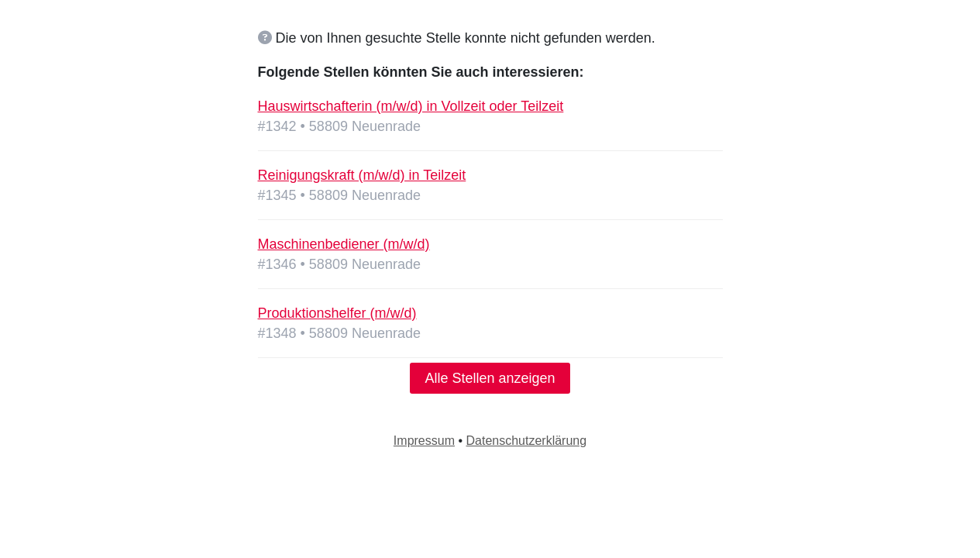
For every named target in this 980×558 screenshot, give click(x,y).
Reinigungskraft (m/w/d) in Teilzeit (362, 175)
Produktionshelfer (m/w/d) (337, 313)
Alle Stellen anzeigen (490, 378)
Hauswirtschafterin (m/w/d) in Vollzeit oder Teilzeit (411, 106)
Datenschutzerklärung (527, 441)
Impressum (424, 441)
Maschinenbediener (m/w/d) (344, 244)
